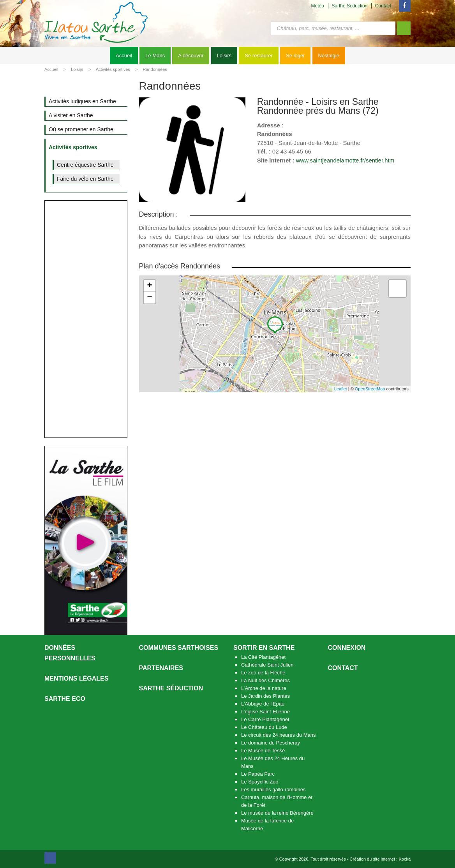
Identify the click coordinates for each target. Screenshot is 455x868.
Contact (383, 6)
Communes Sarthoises (179, 648)
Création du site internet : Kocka (380, 859)
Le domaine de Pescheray (271, 743)
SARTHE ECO (65, 699)
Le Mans (155, 56)
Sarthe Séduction (349, 6)
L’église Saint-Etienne (265, 712)
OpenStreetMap (370, 389)
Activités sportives (113, 69)
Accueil (124, 56)
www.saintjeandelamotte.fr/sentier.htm (345, 160)
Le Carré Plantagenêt (265, 719)
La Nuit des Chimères (265, 680)
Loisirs (224, 56)
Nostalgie (329, 56)
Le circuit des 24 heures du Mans (279, 735)
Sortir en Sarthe (264, 648)
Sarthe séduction (171, 688)
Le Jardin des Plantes (265, 696)
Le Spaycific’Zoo (260, 782)
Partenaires (161, 668)
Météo (318, 6)
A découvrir (191, 56)
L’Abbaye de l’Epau (263, 704)
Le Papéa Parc (258, 774)
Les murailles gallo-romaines (273, 789)
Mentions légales (76, 678)
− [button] (149, 298)
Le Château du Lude (264, 727)
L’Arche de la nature (264, 688)
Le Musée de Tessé (263, 751)
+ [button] (149, 286)
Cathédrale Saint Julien (267, 665)
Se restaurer (259, 56)
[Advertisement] (86, 319)
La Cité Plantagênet (263, 657)
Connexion (347, 648)
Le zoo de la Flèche (263, 673)
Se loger (295, 56)
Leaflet (341, 389)
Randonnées (155, 69)
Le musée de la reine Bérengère (277, 813)
